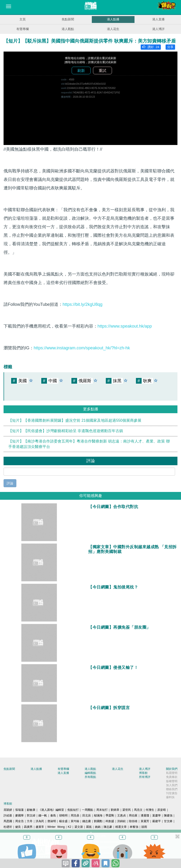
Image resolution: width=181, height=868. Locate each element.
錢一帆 (43, 815)
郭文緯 (31, 815)
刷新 (81, 71)
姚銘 (98, 827)
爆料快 (170, 797)
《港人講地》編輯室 (51, 810)
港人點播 (113, 19)
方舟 (30, 821)
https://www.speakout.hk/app (125, 326)
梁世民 (127, 810)
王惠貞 (121, 815)
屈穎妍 (8, 810)
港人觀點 (68, 29)
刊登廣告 (172, 793)
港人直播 (158, 19)
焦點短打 (73, 810)
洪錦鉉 (121, 821)
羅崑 (89, 827)
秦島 (53, 815)
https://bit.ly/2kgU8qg (83, 304)
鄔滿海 (98, 815)
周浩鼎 (75, 815)
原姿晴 (162, 810)
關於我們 (172, 769)
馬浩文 (138, 810)
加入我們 (172, 785)
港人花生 (113, 29)
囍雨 (144, 827)
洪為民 (40, 821)
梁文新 (79, 827)
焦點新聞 (68, 19)
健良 (18, 827)
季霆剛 (110, 815)
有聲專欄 (23, 29)
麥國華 (19, 815)
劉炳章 (115, 810)
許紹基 (8, 815)
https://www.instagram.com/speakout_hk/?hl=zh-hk (82, 348)
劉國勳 (98, 821)
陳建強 (168, 815)
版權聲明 (172, 781)
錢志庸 (87, 821)
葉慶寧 (157, 815)
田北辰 (87, 815)
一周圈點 (88, 810)
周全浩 (19, 821)
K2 (70, 827)
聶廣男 (28, 827)
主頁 (23, 19)
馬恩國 (8, 821)
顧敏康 (31, 810)
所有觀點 (90, 777)
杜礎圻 (8, 827)
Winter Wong (56, 827)
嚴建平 (157, 821)
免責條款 (172, 777)
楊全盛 (63, 821)
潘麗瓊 (145, 815)
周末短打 (102, 810)
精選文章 (121, 827)
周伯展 (133, 815)
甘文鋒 (168, 821)
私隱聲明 (172, 773)
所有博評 (145, 777)
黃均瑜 (75, 821)
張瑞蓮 (19, 810)
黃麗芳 (145, 821)
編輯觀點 (90, 773)
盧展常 (40, 827)
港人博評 (158, 29)
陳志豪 (108, 827)
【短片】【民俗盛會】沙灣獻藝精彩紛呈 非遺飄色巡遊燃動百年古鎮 (66, 431)
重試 (102, 71)
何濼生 (150, 810)
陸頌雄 (133, 821)
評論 (10, 483)
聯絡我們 (172, 789)
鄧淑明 (52, 821)
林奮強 (134, 827)
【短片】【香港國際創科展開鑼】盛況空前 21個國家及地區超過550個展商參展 (75, 420)
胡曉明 (63, 815)
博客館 (143, 773)
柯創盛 (110, 821)
